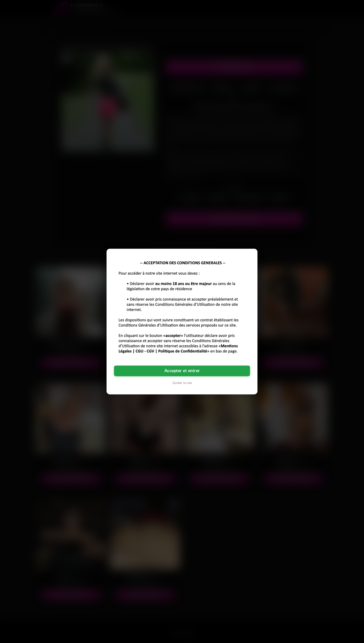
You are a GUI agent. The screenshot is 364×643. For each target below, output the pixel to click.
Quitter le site (182, 383)
